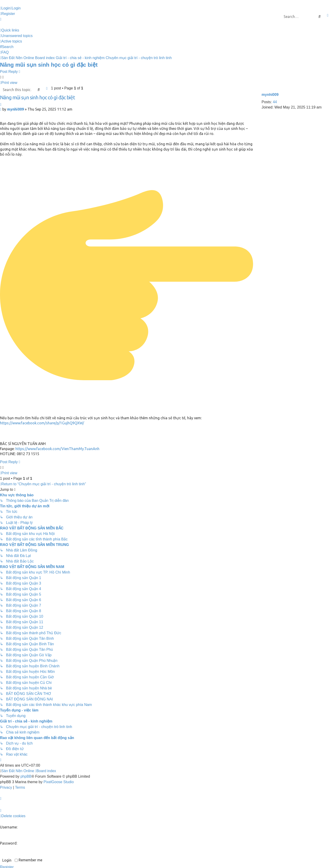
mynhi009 (270, 95)
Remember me (28, 860)
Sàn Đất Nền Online (18, 771)
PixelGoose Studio (59, 782)
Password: (9, 843)
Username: (9, 827)
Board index (46, 771)
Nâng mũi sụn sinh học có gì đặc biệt (49, 65)
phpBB (26, 776)
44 (275, 102)
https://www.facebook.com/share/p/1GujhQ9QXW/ (42, 423)
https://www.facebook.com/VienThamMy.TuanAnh (57, 449)
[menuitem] (5, 8)
